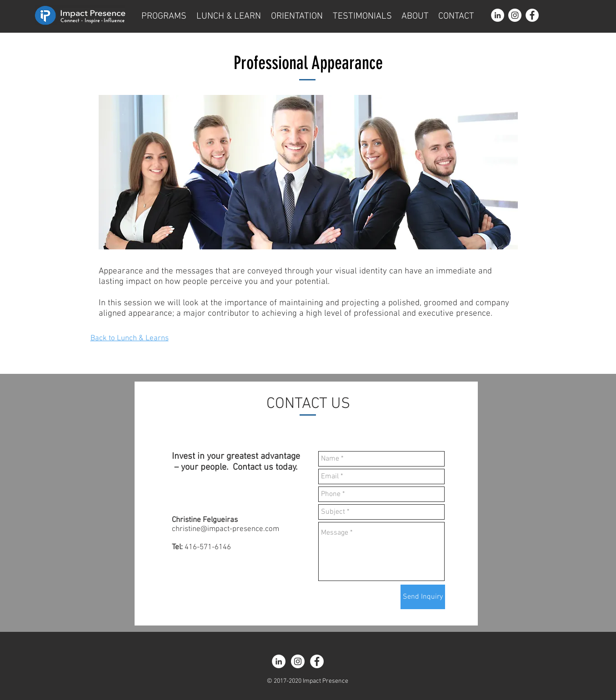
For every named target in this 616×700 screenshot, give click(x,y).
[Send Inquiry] (423, 597)
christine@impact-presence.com (225, 529)
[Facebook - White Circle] (532, 15)
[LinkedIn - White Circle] (498, 15)
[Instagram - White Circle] (515, 15)
